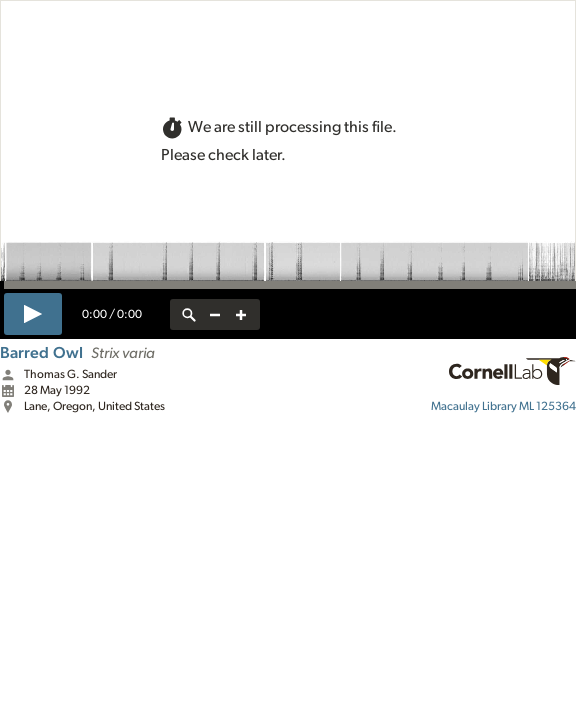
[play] (33, 314)
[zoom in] (241, 314)
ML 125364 (503, 406)
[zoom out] (215, 314)
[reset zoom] (189, 314)
